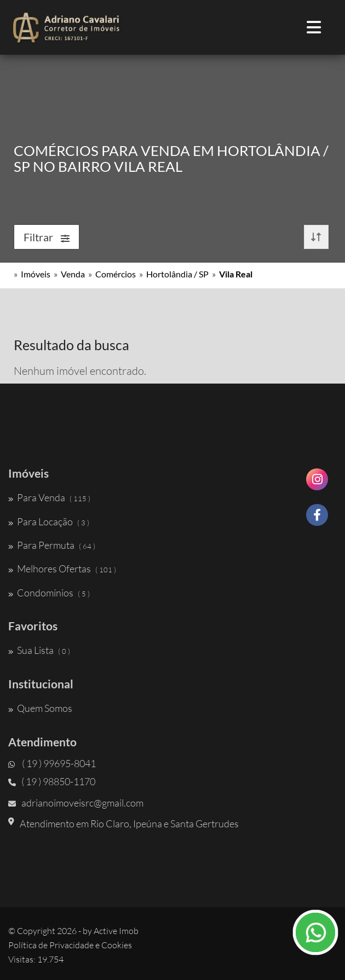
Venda (73, 274)
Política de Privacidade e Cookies (70, 945)
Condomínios (49, 593)
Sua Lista (39, 650)
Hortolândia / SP (177, 274)
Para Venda (49, 497)
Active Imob (116, 931)
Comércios (116, 274)
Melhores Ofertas (62, 569)
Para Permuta (52, 545)
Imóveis (36, 274)
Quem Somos (40, 708)
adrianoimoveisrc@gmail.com (76, 803)
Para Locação (49, 521)
